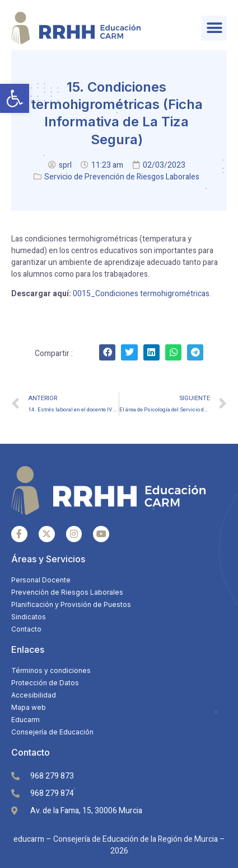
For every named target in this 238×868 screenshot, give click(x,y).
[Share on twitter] (129, 352)
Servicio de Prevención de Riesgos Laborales (122, 177)
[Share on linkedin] (151, 352)
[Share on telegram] (195, 352)
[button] (15, 98)
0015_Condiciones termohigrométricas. (142, 294)
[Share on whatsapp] (173, 352)
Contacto (31, 752)
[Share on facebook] (107, 352)
